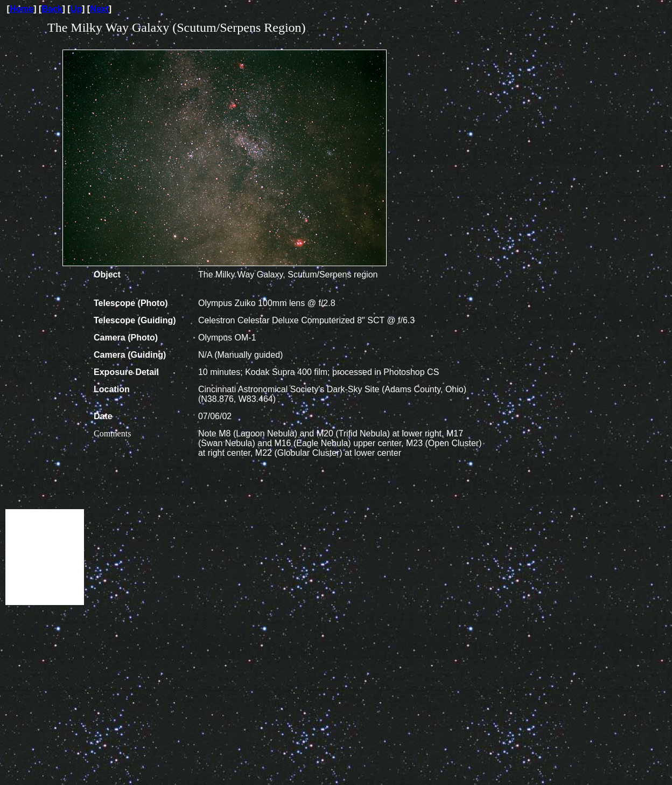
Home (22, 9)
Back (52, 9)
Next (99, 9)
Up (76, 9)
